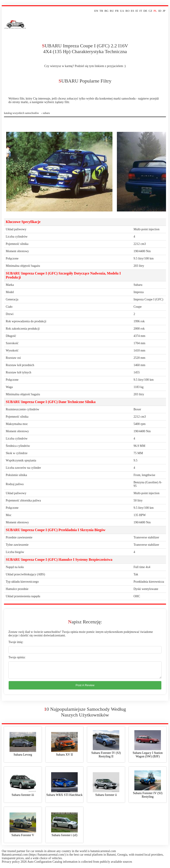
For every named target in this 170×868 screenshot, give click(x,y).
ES (132, 11)
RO (127, 11)
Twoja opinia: (17, 657)
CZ (150, 11)
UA (122, 11)
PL (155, 11)
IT (141, 11)
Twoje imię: (16, 642)
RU (112, 11)
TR (101, 11)
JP (164, 11)
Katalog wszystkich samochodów (21, 113)
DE (145, 11)
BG (106, 11)
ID (160, 11)
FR (117, 11)
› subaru (45, 113)
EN (96, 11)
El (137, 11)
